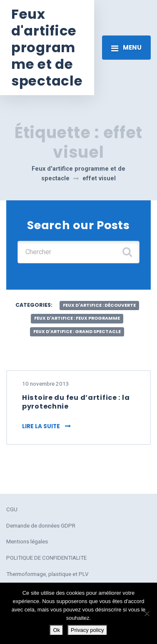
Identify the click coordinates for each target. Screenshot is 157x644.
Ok (56, 630)
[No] (147, 614)
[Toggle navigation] (126, 48)
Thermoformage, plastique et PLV (47, 574)
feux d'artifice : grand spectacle (77, 332)
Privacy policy (87, 630)
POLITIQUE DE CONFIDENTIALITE (46, 558)
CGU (12, 509)
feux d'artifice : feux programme (77, 318)
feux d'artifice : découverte (99, 305)
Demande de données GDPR (41, 525)
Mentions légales (27, 541)
